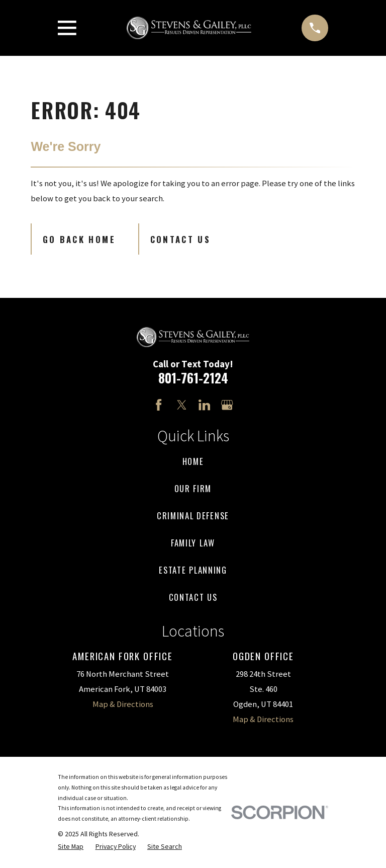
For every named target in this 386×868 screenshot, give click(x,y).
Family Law (193, 543)
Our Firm (193, 488)
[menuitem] (71, 847)
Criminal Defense (193, 516)
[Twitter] (182, 405)
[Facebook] (159, 405)
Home (193, 461)
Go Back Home (79, 239)
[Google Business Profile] (227, 405)
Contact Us (180, 239)
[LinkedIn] (204, 405)
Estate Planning (193, 570)
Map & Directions (123, 704)
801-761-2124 (193, 378)
